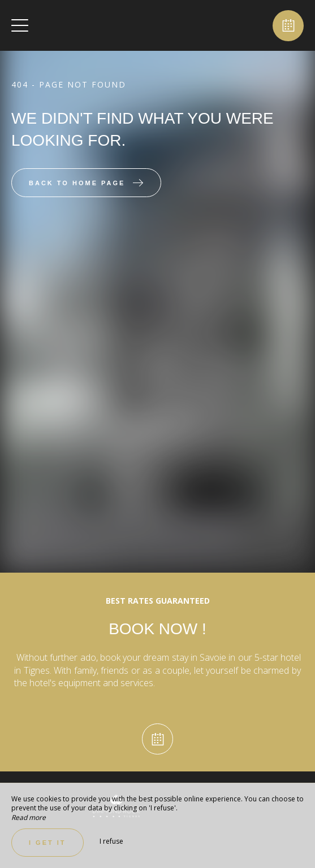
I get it (48, 843)
